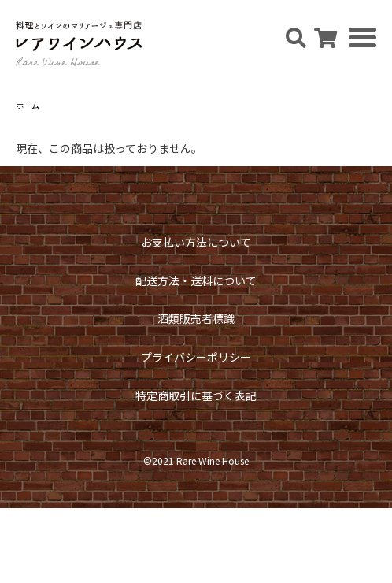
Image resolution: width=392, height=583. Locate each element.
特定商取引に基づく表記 (196, 395)
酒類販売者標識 (196, 318)
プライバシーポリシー (196, 357)
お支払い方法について (196, 242)
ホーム (28, 105)
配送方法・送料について (196, 280)
